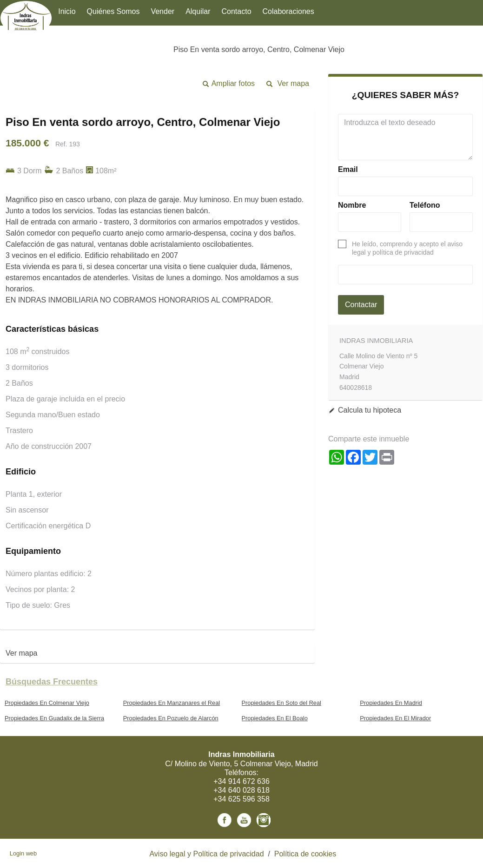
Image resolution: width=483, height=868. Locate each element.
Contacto (237, 11)
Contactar (361, 305)
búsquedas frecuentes (52, 682)
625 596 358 (249, 799)
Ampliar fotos (233, 83)
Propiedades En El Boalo (275, 718)
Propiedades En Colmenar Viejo (47, 703)
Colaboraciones (288, 11)
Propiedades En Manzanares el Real (172, 703)
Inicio (67, 11)
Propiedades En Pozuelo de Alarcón (171, 718)
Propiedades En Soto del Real (281, 703)
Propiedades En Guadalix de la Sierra (54, 718)
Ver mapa (293, 83)
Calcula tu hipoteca (370, 410)
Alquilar (198, 11)
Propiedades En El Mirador (395, 718)
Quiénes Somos (113, 11)
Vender (162, 11)
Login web (23, 853)
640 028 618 (249, 790)
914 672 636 (249, 781)
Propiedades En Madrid (391, 703)
